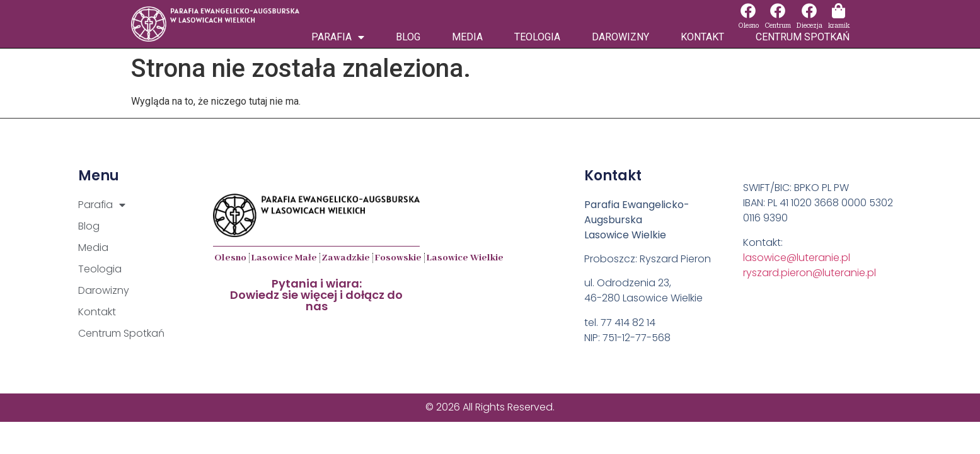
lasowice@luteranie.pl (797, 258)
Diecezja (810, 26)
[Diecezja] (809, 11)
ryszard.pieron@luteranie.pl (810, 273)
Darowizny (620, 37)
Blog (408, 37)
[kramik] (839, 11)
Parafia (338, 37)
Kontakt (702, 37)
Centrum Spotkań (803, 37)
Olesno (748, 26)
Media (467, 37)
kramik (839, 26)
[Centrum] (778, 11)
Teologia (537, 37)
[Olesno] (748, 11)
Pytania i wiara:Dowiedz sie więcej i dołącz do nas (316, 295)
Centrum (778, 26)
